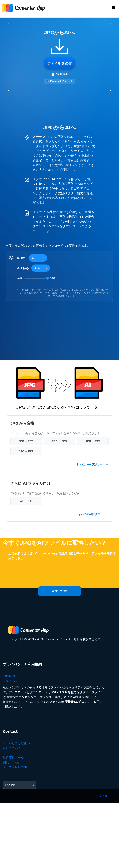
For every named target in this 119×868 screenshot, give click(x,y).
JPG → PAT (93, 441)
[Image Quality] (37, 278)
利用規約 (9, 676)
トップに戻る (102, 796)
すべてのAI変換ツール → (94, 514)
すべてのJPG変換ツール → (92, 464)
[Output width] (38, 258)
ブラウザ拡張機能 (15, 767)
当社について (12, 748)
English (10, 785)
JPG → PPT (26, 451)
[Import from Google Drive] (59, 81)
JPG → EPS (59, 441)
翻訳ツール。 (12, 762)
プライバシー (12, 681)
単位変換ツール (13, 758)
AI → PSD (26, 501)
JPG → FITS (26, 441)
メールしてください (16, 743)
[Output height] (41, 268)
